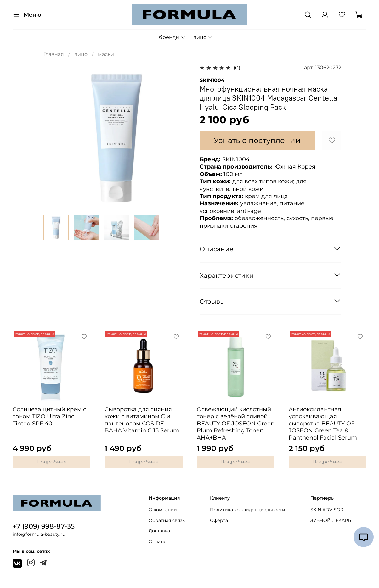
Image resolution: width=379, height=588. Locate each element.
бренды (172, 37)
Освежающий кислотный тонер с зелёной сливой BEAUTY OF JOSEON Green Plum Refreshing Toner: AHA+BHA (236, 424)
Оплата (157, 541)
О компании (163, 510)
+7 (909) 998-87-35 (44, 526)
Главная (54, 54)
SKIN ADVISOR (327, 510)
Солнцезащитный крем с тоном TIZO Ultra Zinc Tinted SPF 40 (49, 416)
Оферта (219, 520)
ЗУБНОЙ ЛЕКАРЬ (331, 520)
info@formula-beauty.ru (39, 534)
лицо (203, 37)
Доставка (159, 531)
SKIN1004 (212, 80)
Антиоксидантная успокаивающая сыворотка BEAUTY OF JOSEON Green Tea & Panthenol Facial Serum (323, 424)
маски (106, 54)
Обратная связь (167, 520)
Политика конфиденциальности (248, 510)
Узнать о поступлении (257, 140)
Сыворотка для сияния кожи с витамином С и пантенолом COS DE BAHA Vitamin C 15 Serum (142, 420)
